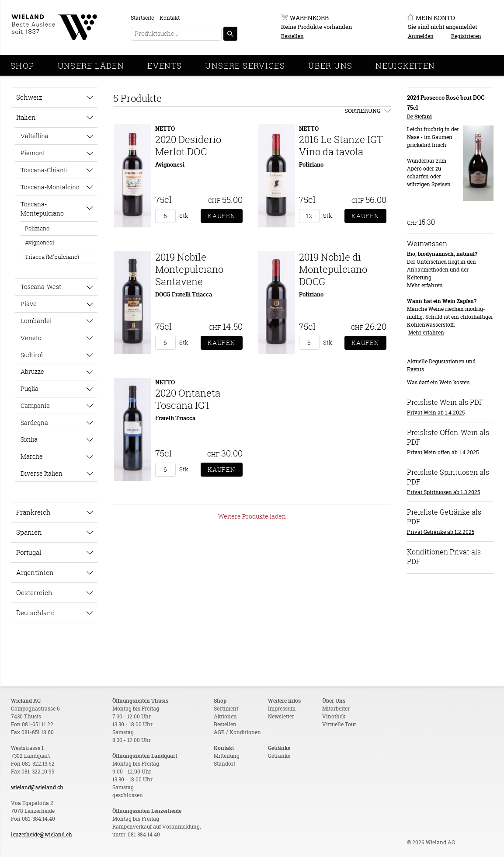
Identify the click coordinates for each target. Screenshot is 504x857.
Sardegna (34, 423)
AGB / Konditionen (237, 732)
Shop (23, 66)
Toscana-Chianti (44, 170)
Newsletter (281, 716)
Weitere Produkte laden (252, 516)
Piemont (33, 153)
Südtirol (32, 355)
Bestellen (292, 36)
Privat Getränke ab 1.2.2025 (441, 532)
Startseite (142, 18)
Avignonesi (40, 242)
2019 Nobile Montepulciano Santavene (189, 269)
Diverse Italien (42, 473)
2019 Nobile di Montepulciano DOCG (333, 269)
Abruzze (32, 371)
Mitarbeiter (336, 709)
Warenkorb (309, 18)
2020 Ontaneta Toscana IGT (188, 399)
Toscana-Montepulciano (42, 209)
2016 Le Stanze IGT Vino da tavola (341, 145)
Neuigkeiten (405, 66)
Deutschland (36, 613)
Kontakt (170, 18)
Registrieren (466, 36)
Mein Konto (435, 18)
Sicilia (29, 439)
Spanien (29, 532)
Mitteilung (227, 756)
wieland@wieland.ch (37, 787)
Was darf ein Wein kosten (438, 382)
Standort (224, 764)
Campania (35, 406)
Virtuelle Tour (339, 724)
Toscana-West (41, 287)
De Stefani (419, 117)
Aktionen (225, 716)
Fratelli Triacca (175, 418)
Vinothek (334, 716)
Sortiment (226, 709)
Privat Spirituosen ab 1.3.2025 (443, 492)
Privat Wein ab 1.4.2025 (436, 413)
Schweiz (29, 97)
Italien (26, 117)
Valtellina (35, 136)
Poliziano (37, 228)
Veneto (31, 338)
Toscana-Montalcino (50, 187)
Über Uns (330, 66)
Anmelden (421, 36)
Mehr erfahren (425, 285)
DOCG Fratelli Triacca (184, 294)
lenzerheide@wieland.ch (42, 834)
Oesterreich (34, 592)
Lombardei (36, 321)
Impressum (282, 709)
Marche (32, 456)
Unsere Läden (91, 66)
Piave (29, 304)
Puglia (30, 388)
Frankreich (33, 512)
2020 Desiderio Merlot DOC (188, 145)
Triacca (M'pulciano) (52, 257)
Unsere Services (245, 66)
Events (165, 66)
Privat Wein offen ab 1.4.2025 (443, 452)
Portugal (29, 552)
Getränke (279, 756)
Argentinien (35, 572)
